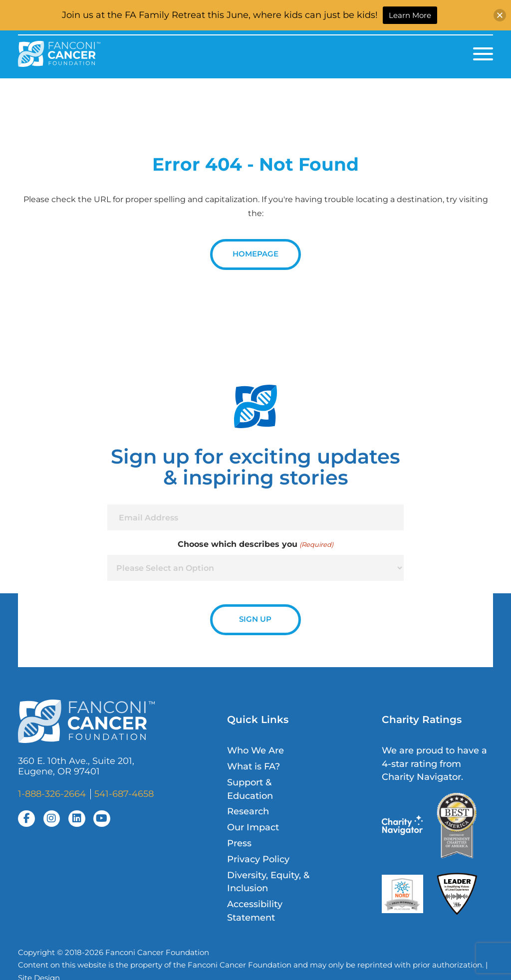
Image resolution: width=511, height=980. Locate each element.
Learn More (410, 15)
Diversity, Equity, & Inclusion (268, 881)
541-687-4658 (124, 794)
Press (239, 843)
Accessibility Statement (255, 910)
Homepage (255, 254)
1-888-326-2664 (52, 794)
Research (248, 811)
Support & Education (250, 789)
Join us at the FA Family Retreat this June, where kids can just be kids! (220, 15)
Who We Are (255, 750)
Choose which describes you (255, 544)
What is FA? (254, 766)
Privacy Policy (258, 859)
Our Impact (253, 827)
